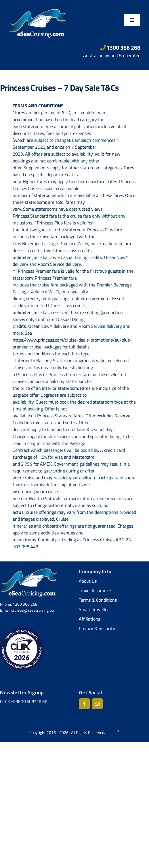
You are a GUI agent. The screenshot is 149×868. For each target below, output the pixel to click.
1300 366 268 (120, 48)
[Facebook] (84, 704)
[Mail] (97, 704)
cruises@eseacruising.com (34, 610)
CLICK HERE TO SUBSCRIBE (24, 701)
